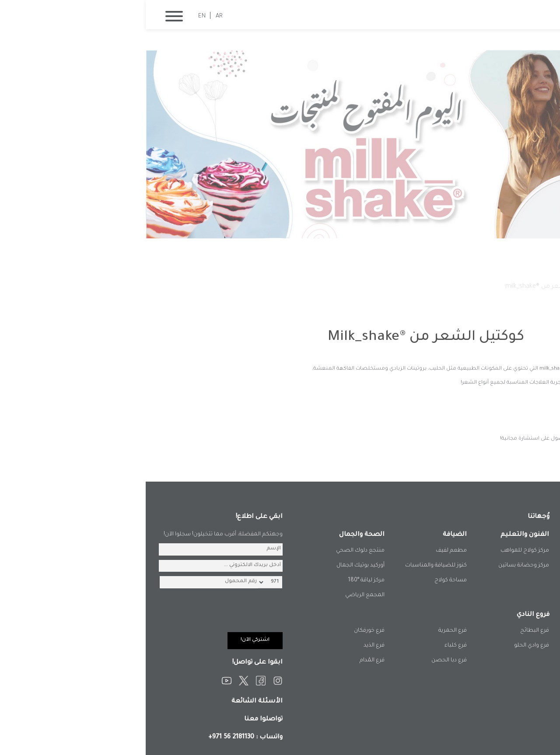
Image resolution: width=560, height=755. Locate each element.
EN (56, 16)
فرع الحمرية (307, 631)
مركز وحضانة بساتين (378, 566)
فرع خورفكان (224, 631)
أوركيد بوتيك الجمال (215, 566)
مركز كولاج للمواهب (379, 551)
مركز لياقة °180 (220, 580)
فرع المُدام (226, 661)
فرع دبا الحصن (303, 661)
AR (73, 16)
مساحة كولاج (305, 580)
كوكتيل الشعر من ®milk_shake (402, 287)
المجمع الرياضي (219, 595)
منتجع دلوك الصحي (215, 551)
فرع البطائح (389, 631)
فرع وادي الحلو (386, 646)
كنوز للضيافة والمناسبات (290, 566)
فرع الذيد (228, 646)
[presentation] (70, 615)
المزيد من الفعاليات (495, 455)
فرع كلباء (310, 646)
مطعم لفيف (306, 551)
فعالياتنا (464, 287)
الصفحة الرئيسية (507, 287)
